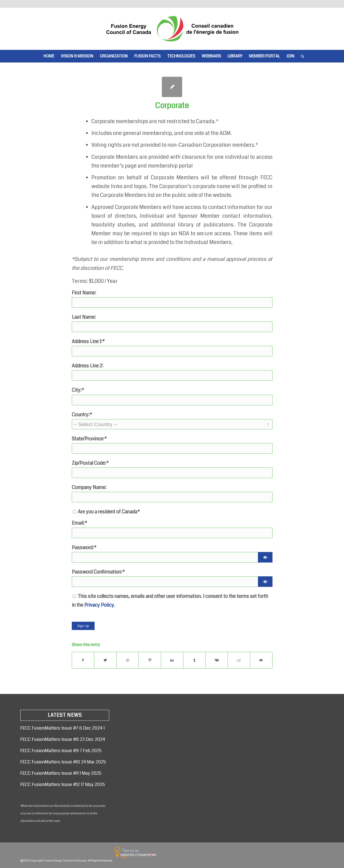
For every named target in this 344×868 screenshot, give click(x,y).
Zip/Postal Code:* (90, 463)
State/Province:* (89, 439)
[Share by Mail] (261, 660)
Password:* (84, 548)
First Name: (84, 293)
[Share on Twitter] (105, 660)
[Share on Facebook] (83, 660)
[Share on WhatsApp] (128, 660)
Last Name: (84, 317)
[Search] (301, 56)
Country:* (82, 415)
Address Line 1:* (88, 341)
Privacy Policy (99, 605)
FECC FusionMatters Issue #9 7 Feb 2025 (61, 751)
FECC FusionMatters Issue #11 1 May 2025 (61, 773)
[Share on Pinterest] (150, 660)
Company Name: (89, 487)
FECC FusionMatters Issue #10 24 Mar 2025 (63, 762)
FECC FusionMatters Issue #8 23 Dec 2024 (63, 739)
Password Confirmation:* (98, 572)
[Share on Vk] (217, 660)
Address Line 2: (88, 366)
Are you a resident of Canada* (106, 512)
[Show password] (265, 557)
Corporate (172, 106)
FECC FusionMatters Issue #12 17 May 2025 (63, 784)
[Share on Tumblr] (194, 660)
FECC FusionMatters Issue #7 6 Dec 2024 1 (62, 728)
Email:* (79, 523)
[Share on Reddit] (239, 660)
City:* (78, 390)
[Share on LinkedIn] (172, 660)
